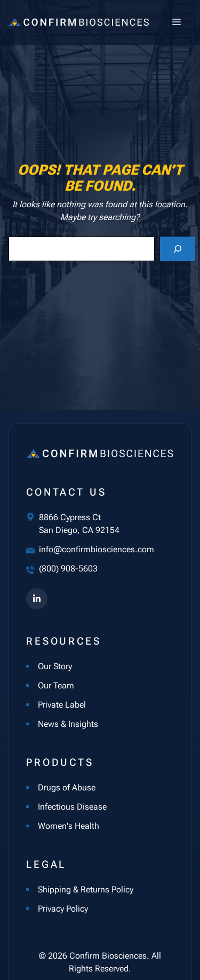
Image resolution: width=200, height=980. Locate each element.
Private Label (62, 705)
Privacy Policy (63, 909)
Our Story (55, 666)
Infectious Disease (72, 807)
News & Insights (68, 724)
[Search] (178, 249)
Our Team (56, 685)
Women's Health (69, 826)
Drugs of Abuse (67, 787)
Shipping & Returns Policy (86, 889)
